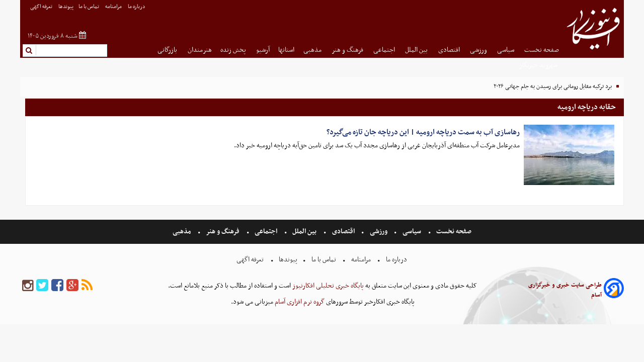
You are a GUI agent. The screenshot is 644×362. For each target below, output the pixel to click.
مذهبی (313, 50)
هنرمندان (200, 50)
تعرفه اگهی (42, 7)
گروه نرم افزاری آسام (299, 302)
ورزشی (479, 50)
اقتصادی (450, 50)
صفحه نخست (542, 50)
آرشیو (263, 50)
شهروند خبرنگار (539, 65)
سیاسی (506, 50)
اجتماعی (385, 50)
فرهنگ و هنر (348, 50)
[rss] (87, 286)
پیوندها (66, 7)
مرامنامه (114, 7)
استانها (286, 50)
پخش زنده (234, 50)
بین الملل (417, 50)
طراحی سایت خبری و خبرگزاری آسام (565, 290)
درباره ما (137, 7)
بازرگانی (168, 50)
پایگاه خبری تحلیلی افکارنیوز (327, 286)
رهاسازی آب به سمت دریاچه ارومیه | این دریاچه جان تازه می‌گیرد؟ (423, 132)
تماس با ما (89, 7)
